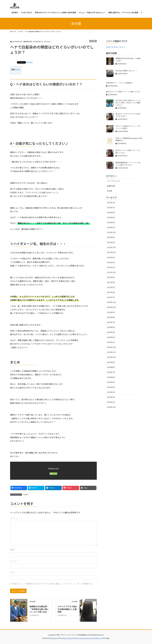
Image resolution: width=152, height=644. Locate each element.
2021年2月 (111, 292)
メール (14, 561)
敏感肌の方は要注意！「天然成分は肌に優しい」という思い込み (39, 609)
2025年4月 (111, 212)
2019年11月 (111, 352)
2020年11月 (111, 302)
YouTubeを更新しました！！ (126, 71)
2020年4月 (111, 327)
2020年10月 (111, 307)
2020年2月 (111, 337)
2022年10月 (111, 252)
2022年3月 (111, 257)
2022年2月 (111, 262)
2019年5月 (111, 382)
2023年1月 (111, 242)
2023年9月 (111, 237)
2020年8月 (111, 317)
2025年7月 (111, 207)
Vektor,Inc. (98, 638)
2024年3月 (111, 222)
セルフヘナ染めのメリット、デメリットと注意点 (128, 127)
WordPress (54, 638)
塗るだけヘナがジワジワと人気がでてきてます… (128, 115)
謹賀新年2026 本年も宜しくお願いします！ (128, 60)
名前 (13, 550)
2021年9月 (111, 277)
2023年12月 (111, 232)
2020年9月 (111, 312)
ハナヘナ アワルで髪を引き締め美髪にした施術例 (67, 609)
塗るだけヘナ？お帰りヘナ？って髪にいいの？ (123, 92)
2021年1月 (111, 297)
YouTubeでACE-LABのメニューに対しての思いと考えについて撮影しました (128, 103)
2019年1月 (111, 402)
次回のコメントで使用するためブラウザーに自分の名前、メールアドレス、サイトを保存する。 (53, 584)
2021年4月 (111, 282)
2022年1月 (111, 267)
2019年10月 (111, 357)
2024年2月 (111, 227)
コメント (14, 518)
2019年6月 (111, 377)
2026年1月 (111, 202)
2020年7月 (111, 322)
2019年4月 (111, 387)
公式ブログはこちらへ (116, 47)
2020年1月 (111, 342)
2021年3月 (111, 287)
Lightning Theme (67, 638)
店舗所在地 (111, 186)
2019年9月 (111, 362)
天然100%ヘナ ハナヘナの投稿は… (120, 83)
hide (18, 70)
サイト (13, 572)
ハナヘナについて (114, 181)
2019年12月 (111, 347)
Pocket (30, 62)
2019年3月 (111, 392)
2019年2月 (111, 397)
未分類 (93, 41)
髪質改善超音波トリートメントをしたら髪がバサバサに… (128, 164)
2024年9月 (111, 217)
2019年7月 (111, 372)
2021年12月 (111, 272)
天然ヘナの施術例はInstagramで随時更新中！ (129, 139)
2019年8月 (111, 367)
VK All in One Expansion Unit (83, 638)
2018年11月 (111, 407)
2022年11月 (111, 247)
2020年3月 (111, 332)
